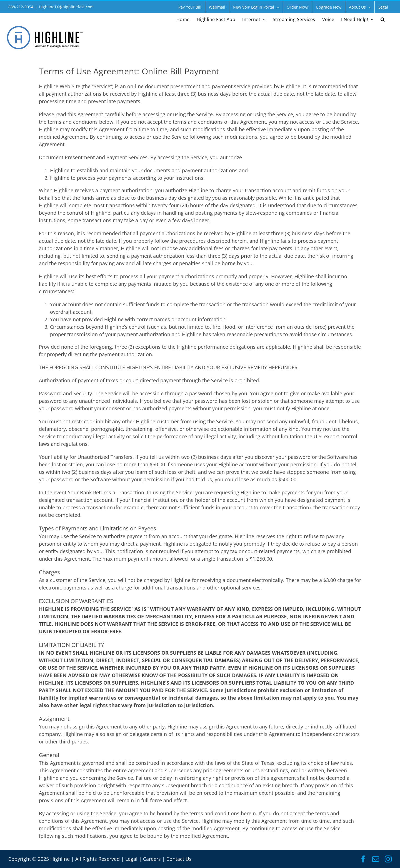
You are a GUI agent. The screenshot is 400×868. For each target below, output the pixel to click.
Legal (131, 859)
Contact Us (179, 859)
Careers (152, 859)
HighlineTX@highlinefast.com (66, 7)
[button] (383, 19)
